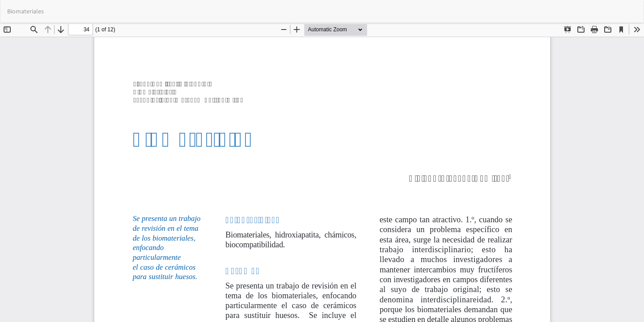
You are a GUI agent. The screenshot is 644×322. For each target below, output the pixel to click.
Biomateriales (25, 11)
